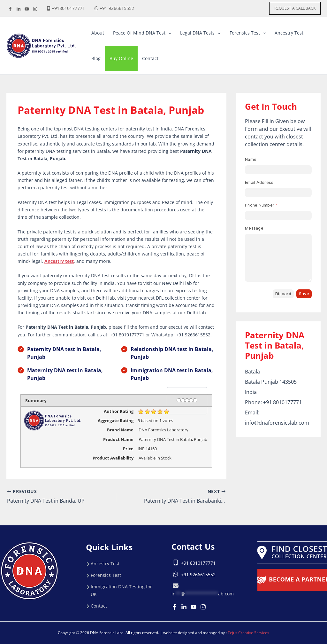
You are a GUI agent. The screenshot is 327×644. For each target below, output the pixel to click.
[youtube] (27, 9)
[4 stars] (191, 400)
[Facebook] (10, 9)
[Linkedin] (184, 607)
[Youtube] (194, 607)
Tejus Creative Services (248, 633)
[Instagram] (203, 607)
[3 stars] (187, 400)
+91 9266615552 (117, 8)
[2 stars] (183, 400)
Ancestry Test (105, 564)
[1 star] (179, 400)
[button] (295, 8)
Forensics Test (106, 575)
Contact (99, 606)
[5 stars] (195, 400)
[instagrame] (35, 9)
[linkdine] (19, 9)
